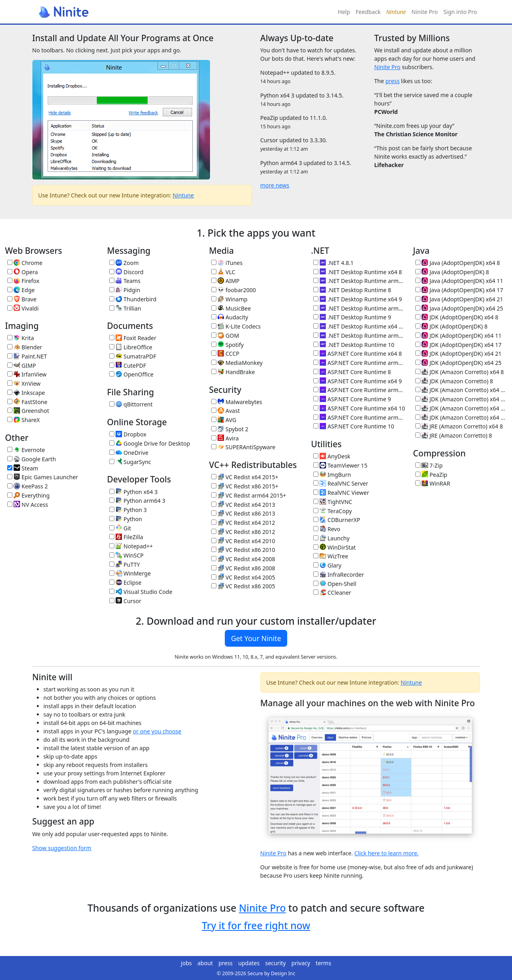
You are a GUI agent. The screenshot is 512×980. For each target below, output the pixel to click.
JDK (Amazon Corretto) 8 (454, 381)
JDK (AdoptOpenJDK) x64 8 (457, 317)
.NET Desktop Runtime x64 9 (358, 299)
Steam (23, 468)
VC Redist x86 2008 (243, 568)
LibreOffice (131, 347)
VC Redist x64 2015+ (245, 477)
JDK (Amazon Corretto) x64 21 (461, 408)
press (392, 81)
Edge (21, 290)
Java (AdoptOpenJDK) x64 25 (459, 308)
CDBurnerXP (337, 520)
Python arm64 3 (137, 501)
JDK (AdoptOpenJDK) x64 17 (458, 345)
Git (120, 528)
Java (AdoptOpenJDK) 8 (452, 272)
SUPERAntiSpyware (243, 447)
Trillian (125, 308)
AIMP (225, 281)
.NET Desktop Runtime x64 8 (358, 272)
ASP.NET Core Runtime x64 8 (358, 354)
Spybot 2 (230, 429)
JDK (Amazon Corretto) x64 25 (461, 417)
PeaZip (431, 475)
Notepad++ (131, 546)
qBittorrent (131, 404)
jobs (186, 963)
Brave (22, 299)
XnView (24, 383)
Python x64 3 (133, 492)
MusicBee (231, 308)
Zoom (124, 263)
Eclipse (125, 583)
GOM (225, 336)
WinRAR (433, 483)
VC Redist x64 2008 (243, 559)
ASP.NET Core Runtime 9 (352, 399)
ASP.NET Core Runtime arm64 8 (359, 363)
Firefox (23, 281)
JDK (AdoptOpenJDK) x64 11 (458, 336)
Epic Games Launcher (43, 477)
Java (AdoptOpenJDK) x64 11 (459, 281)
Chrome (25, 263)
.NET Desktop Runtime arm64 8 (359, 281)
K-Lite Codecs (236, 326)
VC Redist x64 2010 (243, 541)
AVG (224, 420)
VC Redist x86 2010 (243, 550)
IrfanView (27, 374)
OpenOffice (131, 374)
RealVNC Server (341, 483)
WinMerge (130, 573)
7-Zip (429, 465)
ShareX (24, 420)
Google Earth (32, 459)
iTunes (227, 263)
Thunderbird (133, 299)
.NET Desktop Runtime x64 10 (359, 326)
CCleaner (332, 593)
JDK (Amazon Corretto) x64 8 (460, 372)
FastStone (27, 402)
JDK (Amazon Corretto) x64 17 (461, 399)
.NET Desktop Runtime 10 (354, 345)
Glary (327, 565)
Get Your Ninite (256, 638)
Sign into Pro (460, 12)
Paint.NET (27, 356)
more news (275, 185)
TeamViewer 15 (340, 465)
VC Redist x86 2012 (243, 532)
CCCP (225, 354)
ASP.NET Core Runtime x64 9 (358, 381)
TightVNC (333, 502)
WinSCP (127, 555)
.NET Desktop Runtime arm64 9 (359, 308)
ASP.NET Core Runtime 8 (352, 372)
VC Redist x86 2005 (243, 586)
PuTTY (125, 565)
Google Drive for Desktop (150, 443)
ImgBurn (332, 475)
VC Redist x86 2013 (243, 513)
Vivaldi (23, 308)
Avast (226, 411)
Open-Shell (335, 584)
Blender (25, 347)
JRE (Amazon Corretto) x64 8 (459, 426)
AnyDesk (332, 456)
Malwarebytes (237, 402)
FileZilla (126, 537)
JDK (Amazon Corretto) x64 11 (461, 390)
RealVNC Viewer (341, 493)
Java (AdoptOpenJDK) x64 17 (459, 290)
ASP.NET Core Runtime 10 (354, 426)
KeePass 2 (28, 486)
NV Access (28, 505)
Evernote (26, 450)
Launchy (331, 538)
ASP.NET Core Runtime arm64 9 (359, 390)
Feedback (368, 12)
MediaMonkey (237, 363)
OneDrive (129, 453)
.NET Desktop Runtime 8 (352, 290)
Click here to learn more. (387, 853)
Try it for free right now (256, 925)
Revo (327, 529)
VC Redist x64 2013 (243, 505)
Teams (125, 281)
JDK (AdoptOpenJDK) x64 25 (458, 363)
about (205, 963)
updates (249, 963)
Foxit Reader (133, 338)
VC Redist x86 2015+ (245, 486)
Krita (21, 338)
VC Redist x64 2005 (243, 577)
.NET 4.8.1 (333, 263)
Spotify (228, 345)
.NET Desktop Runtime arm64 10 (359, 336)
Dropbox (128, 434)
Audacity (230, 317)
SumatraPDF (133, 356)
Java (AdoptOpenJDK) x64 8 (458, 263)
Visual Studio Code (141, 592)
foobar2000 (234, 290)
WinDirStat (335, 547)
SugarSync (130, 462)
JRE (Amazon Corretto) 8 (454, 435)
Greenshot (28, 411)
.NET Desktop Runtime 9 (352, 317)
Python (126, 519)
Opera (23, 272)
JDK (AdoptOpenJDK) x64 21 (458, 354)
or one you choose (157, 731)
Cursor (125, 601)
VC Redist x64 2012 (243, 523)
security (276, 963)
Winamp (229, 299)
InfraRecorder (339, 575)
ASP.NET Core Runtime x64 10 (359, 408)
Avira (225, 438)
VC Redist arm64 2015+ (249, 495)
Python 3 (128, 510)
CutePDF (128, 366)
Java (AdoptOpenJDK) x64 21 (459, 299)
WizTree (331, 556)
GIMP (22, 366)
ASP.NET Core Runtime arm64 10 (359, 417)
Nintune (183, 195)
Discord (126, 272)
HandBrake (233, 372)
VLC (223, 272)
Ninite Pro (425, 12)
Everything (29, 495)
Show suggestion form (62, 848)
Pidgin (125, 290)
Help (344, 12)
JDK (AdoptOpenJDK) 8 (451, 326)
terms (323, 963)
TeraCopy (333, 511)
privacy (301, 963)
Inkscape (26, 393)
